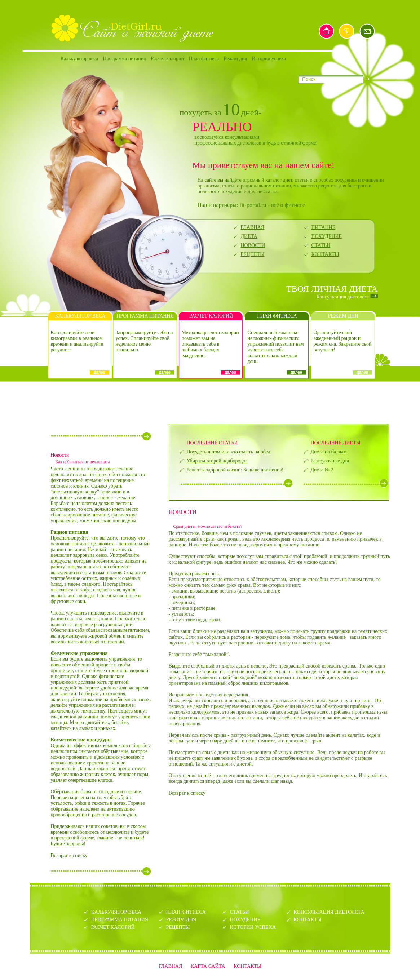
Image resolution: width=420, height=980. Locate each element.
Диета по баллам (329, 452)
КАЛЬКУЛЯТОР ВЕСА (116, 912)
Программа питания (124, 59)
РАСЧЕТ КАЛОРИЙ (113, 927)
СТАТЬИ (321, 245)
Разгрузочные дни (330, 461)
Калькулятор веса (79, 59)
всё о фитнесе (288, 205)
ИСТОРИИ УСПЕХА (253, 927)
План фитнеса (204, 59)
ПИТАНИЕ (324, 227)
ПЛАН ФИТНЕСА (186, 912)
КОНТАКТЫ (325, 254)
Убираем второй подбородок (217, 461)
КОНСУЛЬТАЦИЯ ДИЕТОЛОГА (329, 912)
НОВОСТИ (253, 245)
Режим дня (235, 59)
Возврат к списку (69, 855)
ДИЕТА (249, 236)
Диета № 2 (322, 470)
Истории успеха (269, 59)
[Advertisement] (210, 402)
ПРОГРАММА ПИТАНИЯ (120, 920)
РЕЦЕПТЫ (253, 254)
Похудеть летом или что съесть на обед (229, 452)
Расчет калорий (167, 59)
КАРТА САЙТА (208, 966)
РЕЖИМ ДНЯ (181, 920)
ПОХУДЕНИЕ (327, 236)
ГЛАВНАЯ (253, 227)
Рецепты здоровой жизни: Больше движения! (235, 470)
